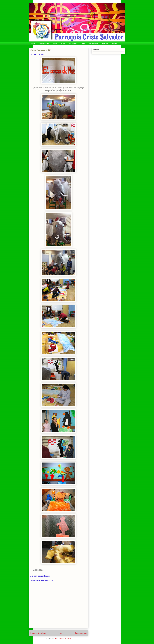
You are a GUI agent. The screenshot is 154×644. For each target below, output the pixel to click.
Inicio (60, 633)
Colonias (114, 43)
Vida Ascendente (93, 43)
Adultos (83, 43)
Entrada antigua (81, 633)
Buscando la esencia (44, 43)
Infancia (55, 43)
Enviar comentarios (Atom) (63, 638)
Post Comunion (73, 43)
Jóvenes (63, 43)
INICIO (33, 43)
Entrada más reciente (38, 633)
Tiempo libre (105, 43)
